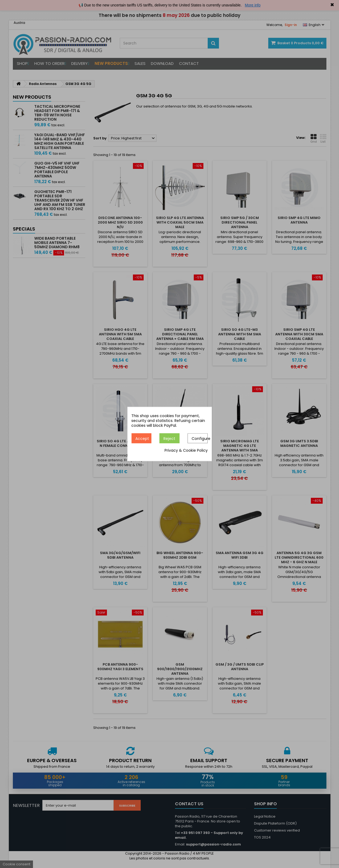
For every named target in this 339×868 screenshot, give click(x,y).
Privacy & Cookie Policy (186, 451)
